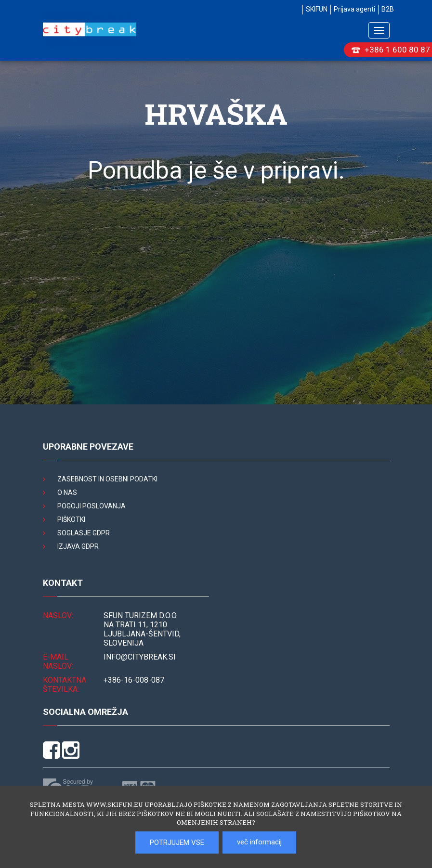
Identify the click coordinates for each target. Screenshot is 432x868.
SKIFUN (317, 9)
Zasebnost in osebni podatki (107, 479)
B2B (388, 9)
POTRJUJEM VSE (177, 842)
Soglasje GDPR (84, 533)
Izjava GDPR (78, 546)
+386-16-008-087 (134, 680)
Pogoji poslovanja (92, 506)
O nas (67, 492)
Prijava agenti (354, 9)
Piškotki (71, 519)
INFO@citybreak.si (140, 657)
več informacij (259, 842)
